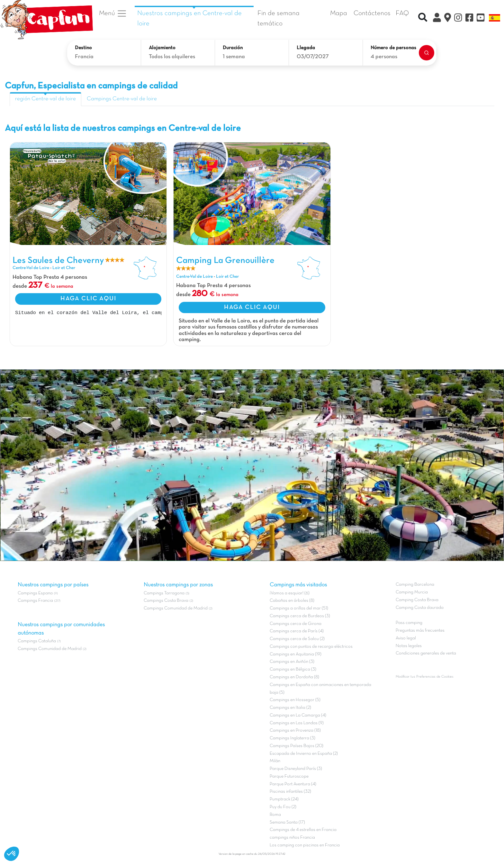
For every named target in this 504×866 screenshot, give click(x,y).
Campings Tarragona (164, 593)
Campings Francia (35, 601)
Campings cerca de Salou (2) (297, 639)
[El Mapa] (448, 19)
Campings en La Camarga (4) (298, 715)
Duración (233, 48)
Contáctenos (372, 13)
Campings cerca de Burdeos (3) (300, 616)
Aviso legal (406, 638)
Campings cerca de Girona (296, 624)
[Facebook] (469, 19)
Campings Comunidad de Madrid (50, 649)
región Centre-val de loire (45, 99)
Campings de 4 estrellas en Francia (303, 830)
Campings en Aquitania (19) (296, 654)
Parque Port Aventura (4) (293, 784)
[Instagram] (458, 19)
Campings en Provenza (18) (295, 731)
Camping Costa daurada (420, 608)
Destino (83, 48)
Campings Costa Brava (166, 601)
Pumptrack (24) (284, 799)
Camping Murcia (412, 592)
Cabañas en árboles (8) (292, 601)
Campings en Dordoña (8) (294, 677)
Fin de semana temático (279, 18)
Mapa (339, 13)
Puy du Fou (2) (283, 807)
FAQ (402, 13)
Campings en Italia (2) (290, 708)
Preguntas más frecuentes (420, 631)
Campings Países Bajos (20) (297, 746)
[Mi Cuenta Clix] (437, 19)
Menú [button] (113, 14)
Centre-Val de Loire (31, 268)
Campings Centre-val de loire (122, 99)
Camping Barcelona (415, 585)
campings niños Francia (292, 838)
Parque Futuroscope (289, 776)
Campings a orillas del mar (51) (299, 608)
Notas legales (409, 646)
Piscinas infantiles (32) (290, 792)
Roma (275, 815)
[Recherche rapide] (423, 18)
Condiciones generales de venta (426, 653)
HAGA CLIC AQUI (88, 299)
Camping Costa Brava (417, 600)
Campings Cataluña (37, 641)
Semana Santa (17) (287, 822)
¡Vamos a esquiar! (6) (290, 593)
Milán (275, 761)
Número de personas (393, 48)
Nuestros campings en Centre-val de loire (189, 18)
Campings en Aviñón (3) (292, 662)
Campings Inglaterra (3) (292, 738)
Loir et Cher (64, 268)
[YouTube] (481, 19)
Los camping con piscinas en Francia (305, 845)
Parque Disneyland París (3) (296, 769)
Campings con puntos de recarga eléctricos (311, 647)
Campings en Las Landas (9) (297, 723)
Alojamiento (162, 48)
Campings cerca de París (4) (297, 631)
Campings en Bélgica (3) (293, 669)
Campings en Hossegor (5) (295, 700)
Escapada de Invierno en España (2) (304, 754)
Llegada (306, 48)
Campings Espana (35, 593)
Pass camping (409, 623)
